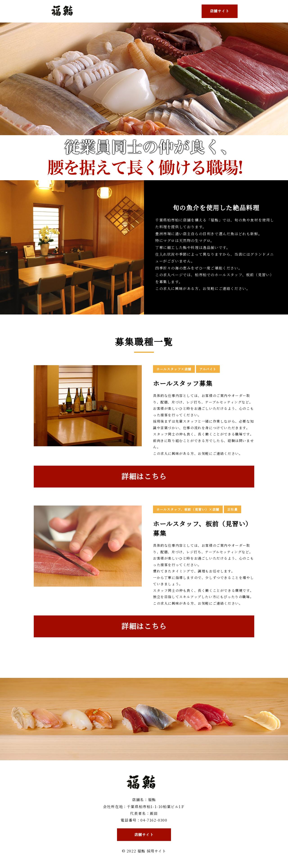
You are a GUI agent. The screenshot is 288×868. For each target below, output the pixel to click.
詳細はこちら (144, 476)
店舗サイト (220, 11)
